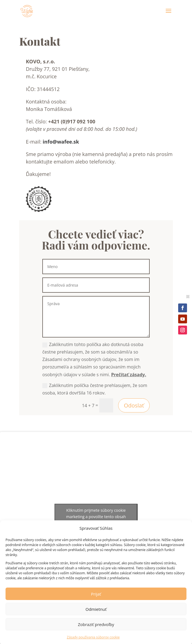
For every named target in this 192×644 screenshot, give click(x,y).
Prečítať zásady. (129, 375)
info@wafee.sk (61, 142)
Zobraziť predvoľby (96, 629)
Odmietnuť (96, 613)
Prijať (96, 598)
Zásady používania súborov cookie (93, 641)
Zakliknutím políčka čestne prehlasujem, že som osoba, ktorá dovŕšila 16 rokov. (95, 389)
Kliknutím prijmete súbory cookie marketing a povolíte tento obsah (96, 513)
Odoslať (134, 405)
